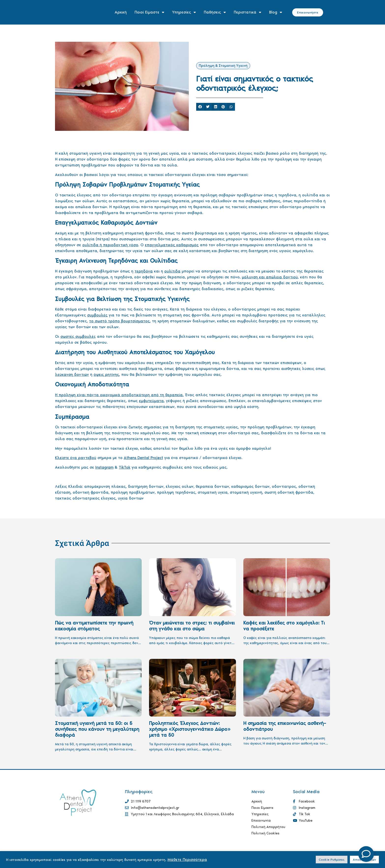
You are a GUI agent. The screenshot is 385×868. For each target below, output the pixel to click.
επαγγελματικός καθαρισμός (172, 245)
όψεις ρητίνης (106, 374)
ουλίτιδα (172, 271)
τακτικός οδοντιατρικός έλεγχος (85, 498)
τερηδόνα (144, 271)
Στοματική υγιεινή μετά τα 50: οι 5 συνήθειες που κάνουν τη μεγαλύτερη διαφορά (97, 729)
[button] (200, 107)
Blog (276, 12)
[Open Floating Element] (366, 854)
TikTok (125, 467)
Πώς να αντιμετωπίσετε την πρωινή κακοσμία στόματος (94, 626)
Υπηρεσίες (184, 12)
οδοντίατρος (284, 486)
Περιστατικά (247, 12)
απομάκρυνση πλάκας (105, 486)
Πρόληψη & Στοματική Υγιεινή (223, 66)
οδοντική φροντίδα (91, 492)
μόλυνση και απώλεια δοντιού (270, 277)
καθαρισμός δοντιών (250, 486)
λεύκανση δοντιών (72, 374)
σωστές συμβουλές (78, 336)
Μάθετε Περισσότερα (187, 860)
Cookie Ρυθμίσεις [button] (332, 860)
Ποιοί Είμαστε (149, 12)
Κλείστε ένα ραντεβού (76, 458)
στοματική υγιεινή (246, 492)
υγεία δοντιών (131, 498)
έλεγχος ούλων (180, 486)
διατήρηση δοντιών (146, 486)
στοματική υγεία (213, 492)
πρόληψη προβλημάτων (133, 492)
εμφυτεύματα (151, 401)
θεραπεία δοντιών (212, 486)
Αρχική (121, 12)
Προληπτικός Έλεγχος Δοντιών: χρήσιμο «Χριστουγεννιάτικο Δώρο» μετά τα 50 (190, 729)
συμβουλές (97, 315)
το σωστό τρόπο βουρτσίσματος (119, 321)
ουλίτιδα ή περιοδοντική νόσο (110, 245)
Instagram (104, 467)
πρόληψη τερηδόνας (176, 492)
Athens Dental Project (143, 458)
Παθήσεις (215, 12)
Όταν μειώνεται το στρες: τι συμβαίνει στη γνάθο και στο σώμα (192, 626)
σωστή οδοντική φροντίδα (289, 492)
